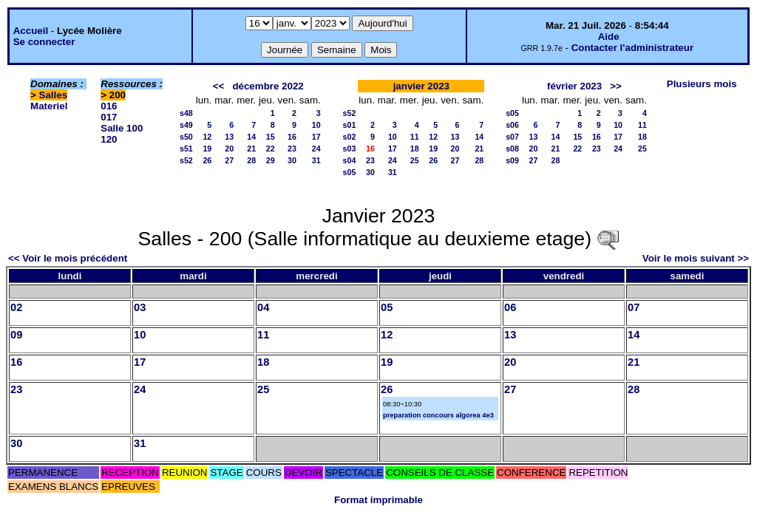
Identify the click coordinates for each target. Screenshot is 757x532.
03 (140, 307)
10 (316, 125)
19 (207, 149)
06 (510, 307)
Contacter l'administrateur (632, 48)
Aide (609, 37)
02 (16, 307)
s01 (350, 125)
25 (415, 160)
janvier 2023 (421, 86)
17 (316, 137)
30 (292, 160)
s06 (512, 125)
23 (292, 149)
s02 (350, 137)
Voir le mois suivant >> (696, 258)
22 (271, 149)
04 (263, 307)
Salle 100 (122, 128)
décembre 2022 (268, 86)
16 (292, 137)
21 (251, 149)
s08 (512, 149)
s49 (186, 125)
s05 (350, 172)
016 (109, 106)
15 (271, 137)
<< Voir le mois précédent (68, 258)
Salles (54, 95)
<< (219, 86)
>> (616, 86)
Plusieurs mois (702, 84)
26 (207, 160)
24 (316, 149)
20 (229, 149)
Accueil (31, 31)
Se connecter (44, 42)
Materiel (49, 106)
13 (229, 137)
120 (109, 139)
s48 (186, 113)
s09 (512, 160)
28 (251, 160)
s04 (350, 160)
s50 (186, 137)
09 (16, 335)
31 (316, 160)
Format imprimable (378, 500)
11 (415, 137)
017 (109, 117)
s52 (186, 160)
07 (634, 307)
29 (271, 160)
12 (207, 137)
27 (229, 160)
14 (251, 137)
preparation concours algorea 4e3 (438, 415)
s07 (512, 137)
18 (415, 149)
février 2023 (574, 86)
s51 (186, 149)
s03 (350, 149)
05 (387, 307)
